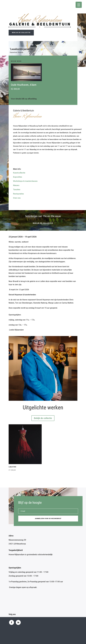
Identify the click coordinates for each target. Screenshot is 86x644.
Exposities (18, 177)
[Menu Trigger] (79, 5)
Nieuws (16, 185)
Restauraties (18, 194)
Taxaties (17, 189)
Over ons (17, 198)
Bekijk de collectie (21, 33)
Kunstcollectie (19, 173)
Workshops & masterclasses (25, 181)
